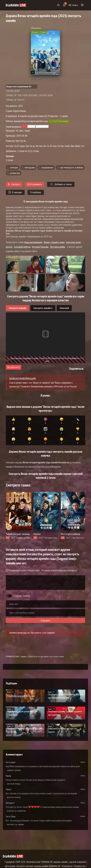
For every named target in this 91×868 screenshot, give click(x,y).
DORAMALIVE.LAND (12, 657)
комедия (14, 168)
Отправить (46, 620)
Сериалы (23, 657)
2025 (20, 106)
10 (59, 79)
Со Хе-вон (52, 146)
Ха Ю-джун (19, 146)
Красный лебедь (14, 784)
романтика (15, 173)
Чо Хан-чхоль (64, 146)
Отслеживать (35, 184)
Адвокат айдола (14, 770)
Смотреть (14, 184)
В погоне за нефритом (16, 811)
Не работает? (13, 367)
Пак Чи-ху (30, 146)
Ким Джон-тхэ (78, 146)
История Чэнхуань (40, 247)
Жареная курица (14, 797)
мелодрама (30, 168)
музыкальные (48, 168)
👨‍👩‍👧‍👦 (46, 431)
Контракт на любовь (15, 824)
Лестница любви (58, 247)
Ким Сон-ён (21, 141)
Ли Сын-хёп (41, 146)
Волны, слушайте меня (54, 242)
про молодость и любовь (72, 168)
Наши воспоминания (33, 242)
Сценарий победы (22, 247)
